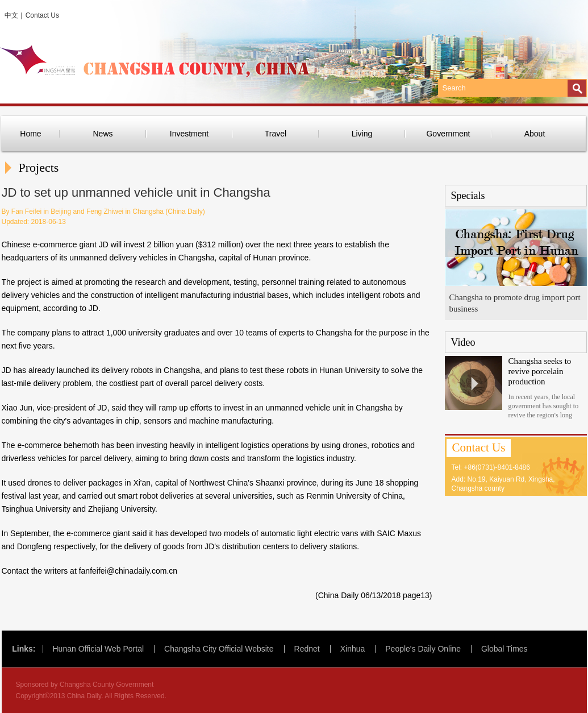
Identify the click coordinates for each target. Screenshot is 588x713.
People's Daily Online (423, 649)
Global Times (504, 649)
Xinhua (353, 649)
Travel (276, 134)
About (535, 134)
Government (448, 134)
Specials (468, 196)
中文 (11, 15)
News (103, 134)
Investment (189, 134)
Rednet (307, 649)
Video (463, 342)
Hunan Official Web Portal (99, 649)
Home (30, 134)
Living (362, 134)
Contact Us (42, 15)
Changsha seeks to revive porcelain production (540, 371)
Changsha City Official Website (219, 649)
